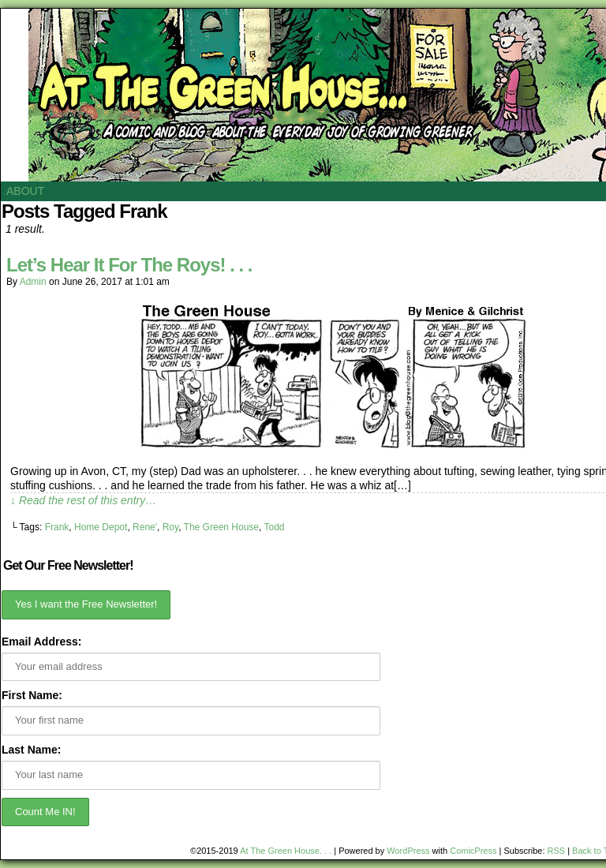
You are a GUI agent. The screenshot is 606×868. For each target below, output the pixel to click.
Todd (274, 527)
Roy (170, 527)
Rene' (145, 527)
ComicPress (473, 851)
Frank (57, 527)
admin (33, 282)
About (25, 191)
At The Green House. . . (286, 851)
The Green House (221, 527)
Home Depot (101, 527)
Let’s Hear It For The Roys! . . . (129, 265)
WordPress (408, 851)
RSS (557, 851)
